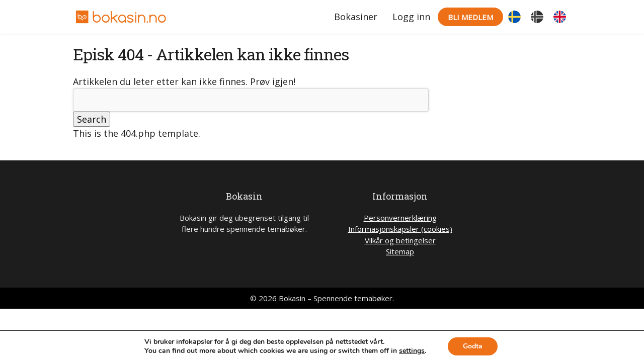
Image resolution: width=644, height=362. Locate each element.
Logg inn (411, 17)
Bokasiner (356, 17)
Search (92, 119)
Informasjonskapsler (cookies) (400, 229)
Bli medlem (470, 17)
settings (412, 351)
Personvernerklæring (400, 218)
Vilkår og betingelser (400, 240)
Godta (473, 346)
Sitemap (400, 251)
